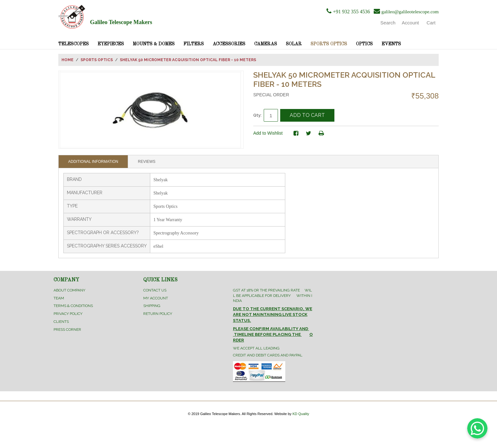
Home (68, 60)
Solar (294, 44)
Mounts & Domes (154, 44)
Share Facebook (296, 133)
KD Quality (301, 414)
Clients (61, 322)
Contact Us (155, 290)
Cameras (266, 44)
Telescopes (74, 44)
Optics (364, 44)
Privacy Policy (68, 314)
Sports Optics (329, 44)
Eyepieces (111, 44)
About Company (69, 290)
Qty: (257, 115)
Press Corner (67, 330)
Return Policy (158, 314)
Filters (194, 44)
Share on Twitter (309, 133)
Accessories (229, 44)
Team (59, 298)
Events (391, 44)
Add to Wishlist (268, 133)
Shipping (152, 306)
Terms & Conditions (73, 306)
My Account (156, 298)
